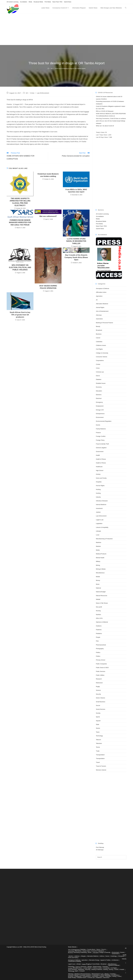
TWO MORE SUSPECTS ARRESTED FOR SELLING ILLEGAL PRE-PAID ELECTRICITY (20, 202)
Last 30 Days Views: (102, 137)
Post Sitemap (100, 847)
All (27, 93)
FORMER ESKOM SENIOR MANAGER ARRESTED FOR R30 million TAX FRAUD (20, 222)
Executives (95, 976)
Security (98, 694)
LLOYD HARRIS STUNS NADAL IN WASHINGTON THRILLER (76, 241)
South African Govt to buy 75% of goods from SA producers (20, 315)
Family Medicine (101, 429)
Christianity (106, 968)
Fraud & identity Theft (102, 444)
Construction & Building (75, 961)
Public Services (101, 671)
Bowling (106, 969)
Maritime (99, 542)
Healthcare (99, 467)
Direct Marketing (106, 975)
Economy (99, 387)
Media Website (72, 947)
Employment (100, 406)
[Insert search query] (111, 857)
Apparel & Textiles (105, 960)
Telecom (98, 740)
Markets (98, 546)
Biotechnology (97, 967)
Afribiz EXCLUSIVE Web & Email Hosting (35, 947)
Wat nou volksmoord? (48, 216)
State (97, 724)
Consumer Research (85, 975)
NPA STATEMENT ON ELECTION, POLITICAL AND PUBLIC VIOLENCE (20, 267)
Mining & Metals (101, 569)
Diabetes (99, 379)
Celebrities (99, 342)
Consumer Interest (101, 357)
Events (98, 425)
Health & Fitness (101, 459)
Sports (98, 717)
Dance (98, 376)
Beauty (98, 326)
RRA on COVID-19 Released (105, 111)
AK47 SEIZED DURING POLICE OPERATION (48, 287)
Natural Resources (102, 596)
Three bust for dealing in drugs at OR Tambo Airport (70, 68)
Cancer (98, 338)
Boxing (111, 969)
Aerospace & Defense (102, 288)
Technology (99, 736)
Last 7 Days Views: (102, 135)
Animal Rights (100, 307)
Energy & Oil (100, 410)
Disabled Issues (101, 383)
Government (100, 452)
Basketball (81, 969)
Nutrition (98, 615)
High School (100, 470)
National (98, 588)
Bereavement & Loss (98, 974)
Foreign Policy (100, 440)
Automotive (99, 319)
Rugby (98, 687)
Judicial (98, 512)
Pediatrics (99, 633)
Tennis (98, 747)
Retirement (99, 683)
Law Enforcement (43, 93)
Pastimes (99, 630)
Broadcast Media (38, 2)
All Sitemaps (100, 850)
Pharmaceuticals (101, 645)
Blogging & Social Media (93, 964)
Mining (98, 565)
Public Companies (101, 664)
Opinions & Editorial (102, 622)
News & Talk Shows (102, 603)
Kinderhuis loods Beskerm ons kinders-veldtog (48, 175)
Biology (90, 967)
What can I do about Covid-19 (105, 126)
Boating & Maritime (97, 969)
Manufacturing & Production (104, 539)
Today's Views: (101, 132)
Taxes (98, 732)
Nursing (98, 611)
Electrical (99, 398)
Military (98, 561)
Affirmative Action (101, 292)
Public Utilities (100, 675)
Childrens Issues (101, 345)
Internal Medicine (101, 505)
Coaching (113, 974)
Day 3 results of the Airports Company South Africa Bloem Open (76, 257)
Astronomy (83, 967)
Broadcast (99, 330)
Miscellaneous (100, 573)
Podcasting (71, 967)
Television (99, 743)
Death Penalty (72, 978)
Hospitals (99, 482)
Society (98, 713)
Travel (98, 762)
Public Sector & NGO (102, 668)
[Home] (48, 68)
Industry (98, 497)
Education (99, 391)
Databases (99, 978)
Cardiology (114, 956)
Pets (97, 641)
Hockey (98, 474)
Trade (98, 751)
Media (30, 2)
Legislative (99, 523)
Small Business (101, 702)
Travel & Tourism (101, 766)
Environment (100, 417)
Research (99, 679)
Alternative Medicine (102, 304)
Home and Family (101, 478)
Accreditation (24, 2)
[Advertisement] (66, 29)
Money (98, 580)
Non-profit (99, 607)
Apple (76, 971)
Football (122, 969)
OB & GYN (99, 618)
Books (90, 952)
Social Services (101, 709)
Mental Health (100, 558)
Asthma (102, 956)
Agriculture (99, 296)
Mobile (98, 577)
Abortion (71, 956)
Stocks (98, 728)
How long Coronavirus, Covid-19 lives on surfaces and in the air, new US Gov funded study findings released (111, 121)
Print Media (48, 2)
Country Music (91, 949)
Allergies (83, 956)
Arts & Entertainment (102, 311)
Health (98, 455)
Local (98, 535)
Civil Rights (99, 349)
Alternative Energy (94, 960)
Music (98, 584)
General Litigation (101, 448)
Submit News (68, 2)
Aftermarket (78, 951)
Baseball (74, 969)
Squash (98, 721)
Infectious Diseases (102, 501)
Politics (98, 652)
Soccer (98, 705)
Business (99, 334)
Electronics (106, 978)
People (98, 637)
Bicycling (88, 969)
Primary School (100, 660)
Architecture (115, 960)
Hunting (98, 489)
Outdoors (99, 626)
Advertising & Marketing (80, 952)
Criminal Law (100, 372)
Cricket (98, 364)
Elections (99, 395)
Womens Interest (101, 770)
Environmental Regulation (104, 421)
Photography (100, 649)
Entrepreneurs (100, 414)
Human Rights (100, 486)
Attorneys (99, 315)
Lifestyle (98, 531)
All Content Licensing (13, 2)
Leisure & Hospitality (102, 527)
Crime (32, 93)
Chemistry (105, 967)
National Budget (101, 592)
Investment (99, 508)
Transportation (100, 755)
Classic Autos (86, 951)
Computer (82, 971)
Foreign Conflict (101, 436)
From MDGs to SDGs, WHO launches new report (76, 191)
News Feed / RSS (57, 2)
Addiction (77, 956)
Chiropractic (121, 956)
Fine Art (104, 949)
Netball (98, 599)
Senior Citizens (100, 698)
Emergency (99, 402)
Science (98, 690)
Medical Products (101, 554)
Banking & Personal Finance (104, 323)
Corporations (100, 360)
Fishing (114, 976)
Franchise (108, 976)
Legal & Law (100, 520)
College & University (102, 353)
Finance (98, 433)
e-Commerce (115, 975)
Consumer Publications (98, 951)
